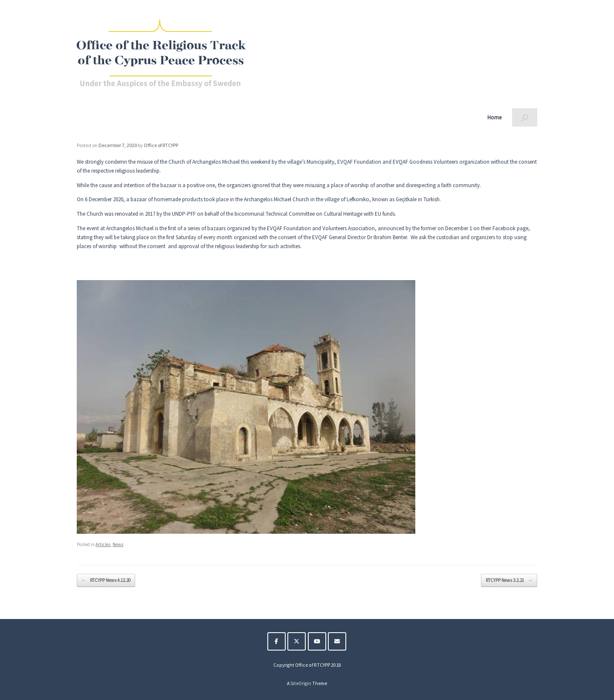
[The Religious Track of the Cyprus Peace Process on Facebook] (277, 641)
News (118, 544)
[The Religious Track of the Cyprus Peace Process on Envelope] (337, 641)
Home (494, 117)
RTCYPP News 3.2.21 (509, 580)
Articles (103, 544)
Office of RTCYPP (161, 145)
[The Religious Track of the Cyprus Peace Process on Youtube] (317, 641)
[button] (525, 117)
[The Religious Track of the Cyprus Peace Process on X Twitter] (297, 641)
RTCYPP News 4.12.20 (106, 580)
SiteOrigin (301, 683)
